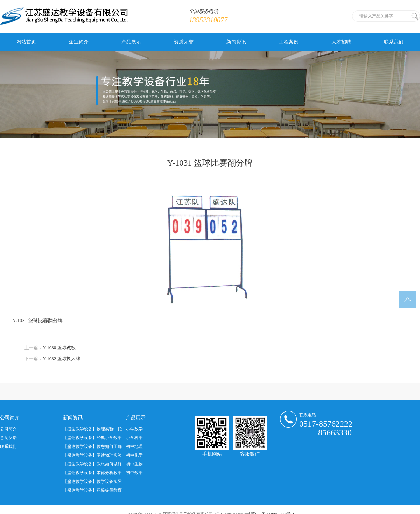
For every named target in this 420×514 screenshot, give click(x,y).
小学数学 (134, 429)
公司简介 (8, 429)
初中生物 (134, 464)
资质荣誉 (184, 42)
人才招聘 (341, 42)
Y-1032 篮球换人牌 (61, 358)
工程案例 (289, 42)
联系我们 (394, 42)
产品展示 (131, 42)
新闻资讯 (236, 42)
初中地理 (134, 446)
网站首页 (26, 42)
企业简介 (79, 42)
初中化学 (134, 455)
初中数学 (134, 473)
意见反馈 (8, 438)
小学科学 (134, 438)
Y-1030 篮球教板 (59, 348)
